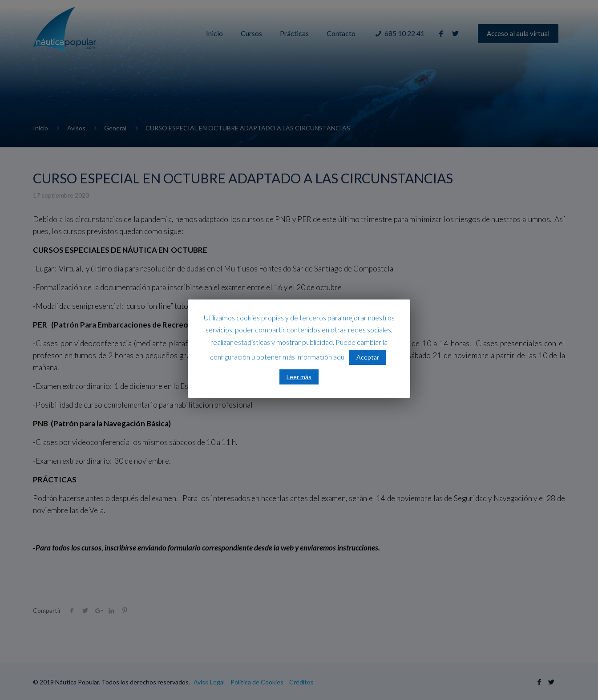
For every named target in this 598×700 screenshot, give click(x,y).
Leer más (299, 377)
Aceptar (368, 357)
